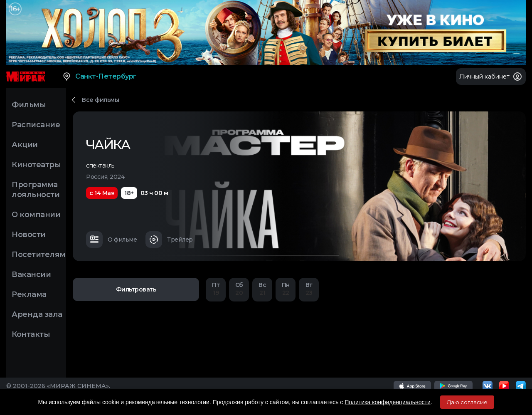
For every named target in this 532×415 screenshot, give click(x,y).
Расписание (36, 125)
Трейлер (169, 240)
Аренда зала (37, 314)
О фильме (111, 240)
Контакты (31, 334)
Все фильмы (100, 100)
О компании (36, 215)
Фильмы (29, 105)
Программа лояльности (36, 190)
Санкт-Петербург (99, 77)
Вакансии (31, 274)
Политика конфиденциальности (388, 402)
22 (286, 289)
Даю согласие (467, 402)
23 (309, 289)
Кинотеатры (36, 165)
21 (262, 289)
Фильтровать (136, 289)
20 (239, 289)
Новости (29, 235)
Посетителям (39, 254)
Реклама (29, 294)
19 (216, 289)
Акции (25, 145)
